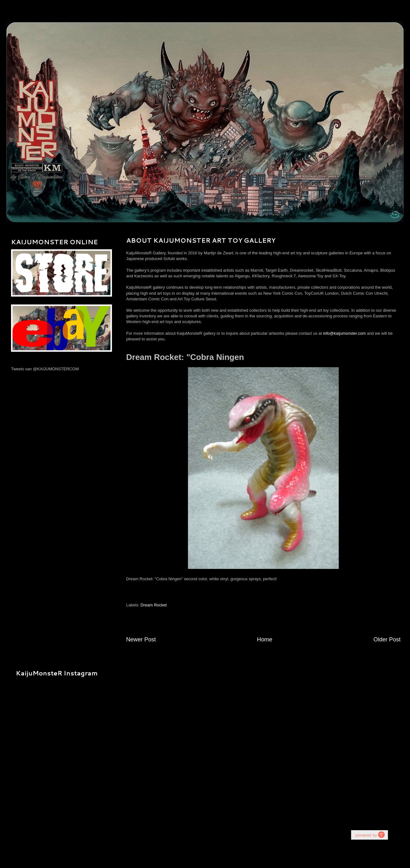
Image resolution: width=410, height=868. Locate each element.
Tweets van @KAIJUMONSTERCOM (45, 369)
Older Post (387, 639)
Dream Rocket (154, 605)
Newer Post (141, 639)
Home (265, 639)
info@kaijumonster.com (344, 333)
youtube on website (369, 835)
